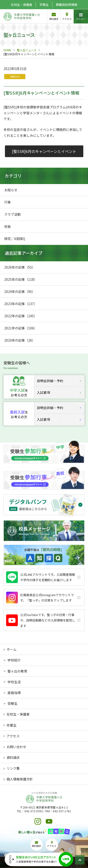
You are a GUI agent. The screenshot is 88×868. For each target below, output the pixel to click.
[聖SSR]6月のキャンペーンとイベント (44, 151)
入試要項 (59, 392)
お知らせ (15, 76)
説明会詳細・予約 (59, 381)
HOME (7, 50)
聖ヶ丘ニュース (27, 50)
